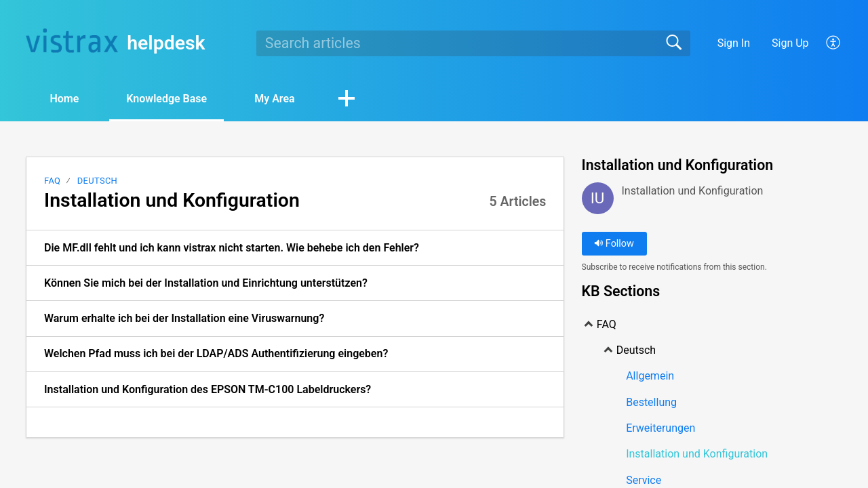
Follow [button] (614, 244)
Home (64, 99)
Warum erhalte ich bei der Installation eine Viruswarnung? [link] (184, 318)
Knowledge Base (166, 99)
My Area (274, 99)
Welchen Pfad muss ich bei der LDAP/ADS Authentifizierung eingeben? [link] (216, 353)
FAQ (52, 181)
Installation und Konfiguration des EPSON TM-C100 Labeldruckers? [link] (208, 389)
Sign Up (790, 43)
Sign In (734, 43)
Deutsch (97, 181)
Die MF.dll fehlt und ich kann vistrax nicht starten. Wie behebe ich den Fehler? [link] (232, 248)
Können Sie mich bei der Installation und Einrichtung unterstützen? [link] (206, 283)
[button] (834, 43)
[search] (473, 43)
